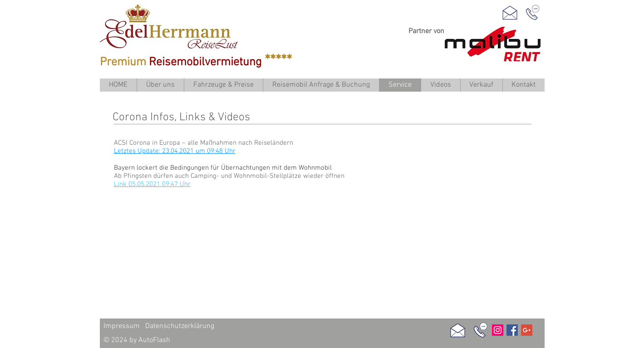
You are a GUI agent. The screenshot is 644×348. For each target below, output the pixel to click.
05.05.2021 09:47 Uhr (160, 184)
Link (121, 184)
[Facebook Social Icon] (512, 330)
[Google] (527, 330)
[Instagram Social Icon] (498, 330)
